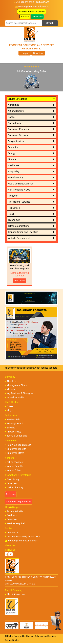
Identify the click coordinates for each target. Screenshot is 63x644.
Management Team (16, 385)
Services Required (15, 523)
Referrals (25, 17)
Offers (9, 406)
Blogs (9, 410)
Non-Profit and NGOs (19, 190)
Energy (12, 153)
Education (13, 147)
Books (11, 117)
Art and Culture (16, 111)
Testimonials (12, 420)
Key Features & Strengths (19, 393)
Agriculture (14, 105)
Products (13, 196)
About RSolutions (15, 594)
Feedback (11, 515)
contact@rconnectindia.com (33, 7)
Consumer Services (18, 135)
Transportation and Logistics (23, 232)
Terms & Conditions (16, 436)
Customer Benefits (16, 449)
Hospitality (14, 172)
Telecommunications (19, 226)
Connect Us (37, 17)
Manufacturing (16, 178)
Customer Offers (15, 453)
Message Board (14, 424)
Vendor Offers (13, 470)
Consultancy (14, 123)
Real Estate (14, 208)
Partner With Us (14, 511)
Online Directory (14, 487)
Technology (14, 220)
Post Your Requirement (18, 445)
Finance (12, 159)
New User (38, 53)
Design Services (16, 141)
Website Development (19, 238)
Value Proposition (15, 397)
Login (25, 53)
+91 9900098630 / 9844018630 (23, 537)
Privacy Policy (13, 432)
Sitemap (10, 428)
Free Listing (12, 479)
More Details (19, 281)
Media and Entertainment (21, 184)
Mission (10, 389)
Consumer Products (18, 129)
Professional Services (19, 202)
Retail (11, 214)
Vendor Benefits (14, 466)
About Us (11, 381)
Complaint (11, 519)
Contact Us (12, 533)
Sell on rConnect (14, 462)
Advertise (11, 483)
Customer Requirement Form (32, 12)
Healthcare (14, 165)
